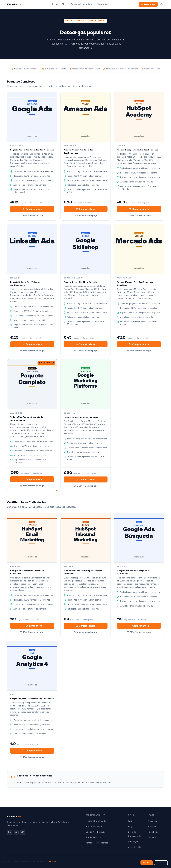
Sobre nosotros (135, 847)
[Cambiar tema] (161, 4)
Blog (64, 4)
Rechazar (161, 863)
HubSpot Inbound (94, 827)
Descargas (103, 4)
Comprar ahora (32, 209)
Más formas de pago (32, 215)
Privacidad (153, 821)
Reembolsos (154, 832)
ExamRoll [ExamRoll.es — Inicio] (14, 4)
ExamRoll (14, 816)
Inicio (55, 4)
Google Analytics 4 (94, 837)
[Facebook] (16, 832)
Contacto (152, 837)
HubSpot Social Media (96, 821)
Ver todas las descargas (97, 843)
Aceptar (147, 863)
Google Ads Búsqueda (96, 832)
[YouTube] (23, 832)
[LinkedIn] (10, 832)
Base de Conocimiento (82, 4)
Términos (152, 827)
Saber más (51, 861)
